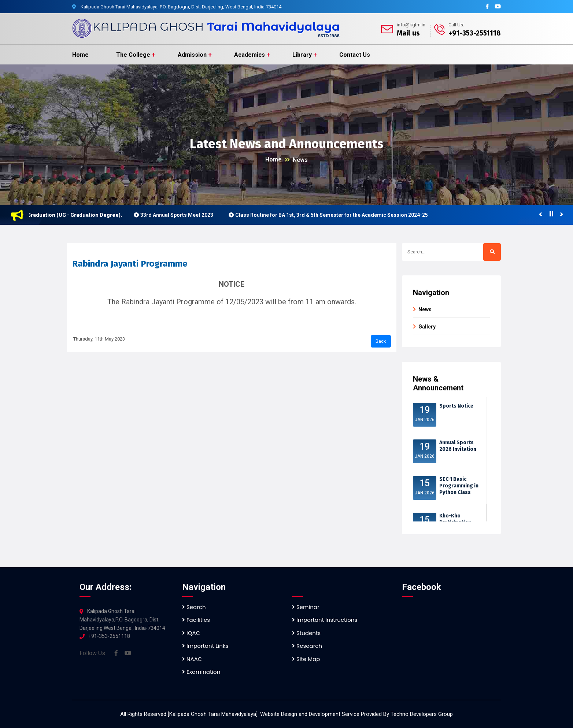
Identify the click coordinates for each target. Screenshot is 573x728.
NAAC (192, 659)
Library (302, 55)
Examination (201, 672)
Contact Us (355, 55)
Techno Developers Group (422, 714)
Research (307, 646)
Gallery (427, 327)
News (300, 160)
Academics (249, 55)
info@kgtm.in (411, 25)
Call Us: (456, 25)
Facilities (196, 620)
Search (194, 607)
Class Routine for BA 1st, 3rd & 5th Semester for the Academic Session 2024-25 (334, 215)
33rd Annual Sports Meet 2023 (180, 215)
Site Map (306, 659)
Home (80, 55)
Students (306, 633)
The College (133, 55)
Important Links (205, 646)
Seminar (306, 607)
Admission (192, 55)
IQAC (191, 633)
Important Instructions (325, 620)
